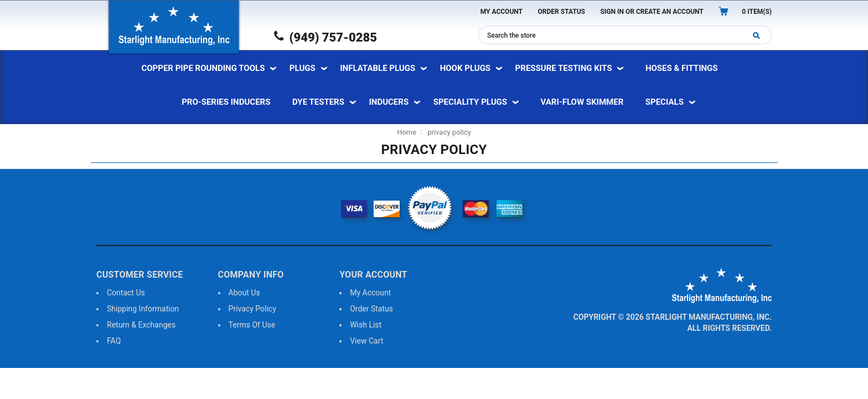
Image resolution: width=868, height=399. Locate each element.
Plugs (303, 68)
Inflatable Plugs (378, 68)
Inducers (389, 102)
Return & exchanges (141, 325)
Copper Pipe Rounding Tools (203, 68)
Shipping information (143, 309)
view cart (366, 341)
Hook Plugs (465, 68)
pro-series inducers (226, 102)
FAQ (114, 341)
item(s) (757, 12)
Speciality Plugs (470, 102)
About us (244, 293)
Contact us (126, 293)
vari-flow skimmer (582, 102)
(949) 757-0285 (325, 37)
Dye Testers (318, 102)
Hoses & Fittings (682, 68)
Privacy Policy (252, 309)
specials (665, 102)
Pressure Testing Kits (564, 68)
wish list (366, 325)
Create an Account (670, 12)
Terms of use (252, 325)
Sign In (612, 12)
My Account (502, 12)
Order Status (562, 12)
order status (371, 309)
